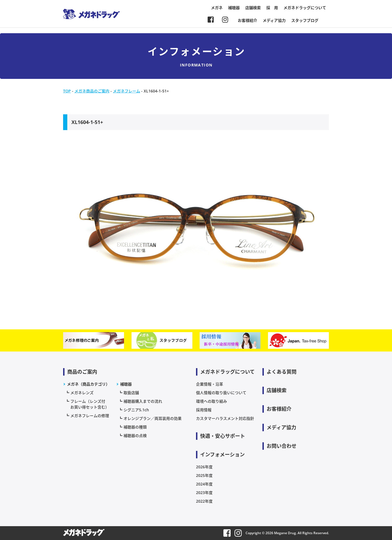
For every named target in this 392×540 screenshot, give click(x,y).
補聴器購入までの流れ (143, 401)
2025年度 (204, 475)
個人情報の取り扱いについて (221, 393)
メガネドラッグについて (305, 8)
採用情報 (204, 410)
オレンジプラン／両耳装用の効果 (153, 418)
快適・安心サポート (223, 436)
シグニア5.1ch (136, 410)
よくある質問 (282, 372)
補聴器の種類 (135, 427)
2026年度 (204, 467)
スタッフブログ (305, 20)
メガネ (217, 8)
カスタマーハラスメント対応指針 (225, 418)
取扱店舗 (131, 393)
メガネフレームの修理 (90, 416)
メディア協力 (274, 20)
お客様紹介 (247, 20)
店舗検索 (253, 8)
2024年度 (204, 484)
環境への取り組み (212, 401)
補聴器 (234, 8)
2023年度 (204, 493)
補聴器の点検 (135, 436)
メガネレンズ (82, 393)
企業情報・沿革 (210, 384)
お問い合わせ (282, 446)
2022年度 (204, 501)
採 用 (272, 8)
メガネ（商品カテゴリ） (88, 384)
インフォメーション (222, 454)
